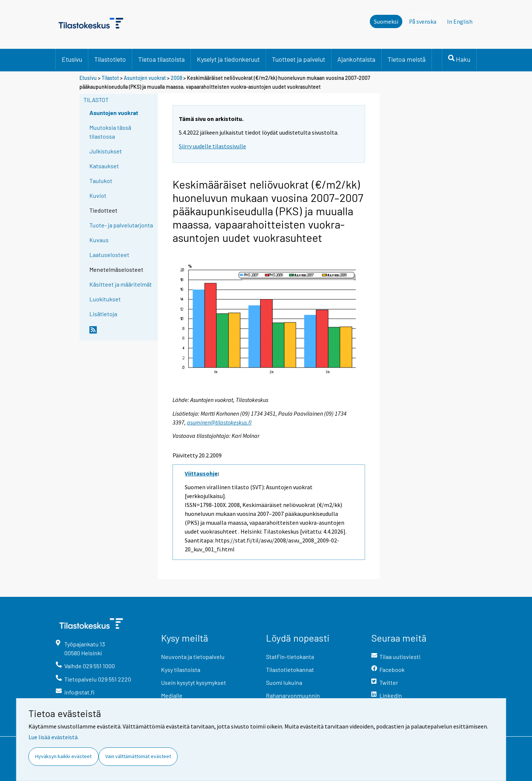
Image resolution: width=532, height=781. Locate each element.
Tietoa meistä (407, 59)
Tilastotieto (110, 59)
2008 (176, 78)
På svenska (425, 21)
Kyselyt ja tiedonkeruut (228, 59)
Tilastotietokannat (290, 670)
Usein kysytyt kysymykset (194, 682)
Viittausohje (201, 473)
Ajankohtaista (356, 59)
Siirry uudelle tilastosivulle (212, 146)
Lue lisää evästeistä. (54, 737)
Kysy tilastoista (181, 670)
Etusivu (72, 59)
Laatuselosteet (109, 255)
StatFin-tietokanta (290, 657)
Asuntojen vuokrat (145, 78)
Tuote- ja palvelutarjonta (121, 225)
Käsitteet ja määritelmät (121, 284)
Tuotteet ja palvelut (299, 59)
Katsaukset (104, 166)
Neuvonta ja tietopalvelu (193, 657)
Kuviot (98, 195)
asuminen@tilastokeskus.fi (219, 422)
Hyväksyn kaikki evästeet (63, 756)
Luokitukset (105, 299)
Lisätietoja (103, 314)
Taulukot (101, 181)
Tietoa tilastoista (161, 59)
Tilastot (110, 78)
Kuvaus (99, 240)
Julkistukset (106, 151)
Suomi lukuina (284, 682)
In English (460, 21)
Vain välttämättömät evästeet (138, 756)
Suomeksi (386, 21)
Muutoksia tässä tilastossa (110, 132)
